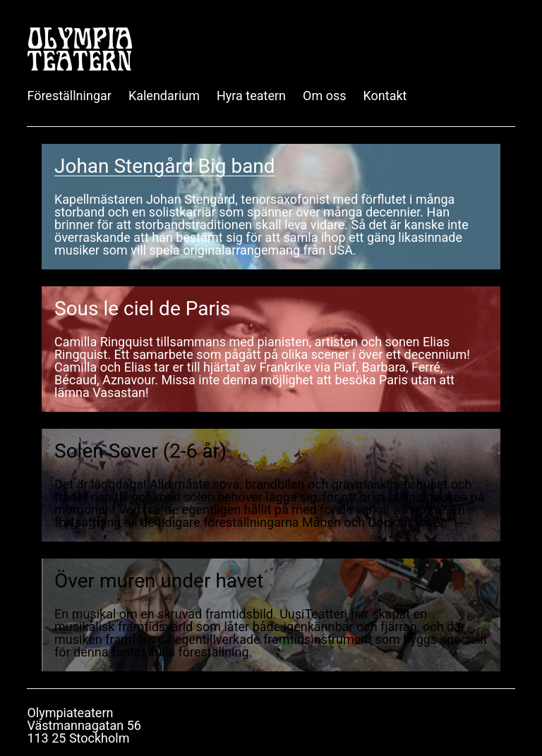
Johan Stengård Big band (165, 166)
